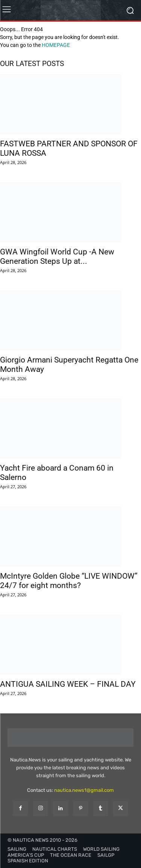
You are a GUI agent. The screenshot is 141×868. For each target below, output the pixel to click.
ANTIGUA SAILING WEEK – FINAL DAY (68, 684)
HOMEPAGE (56, 45)
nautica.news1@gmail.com (84, 790)
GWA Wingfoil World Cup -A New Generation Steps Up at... (57, 256)
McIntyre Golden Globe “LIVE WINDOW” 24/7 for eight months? (69, 581)
